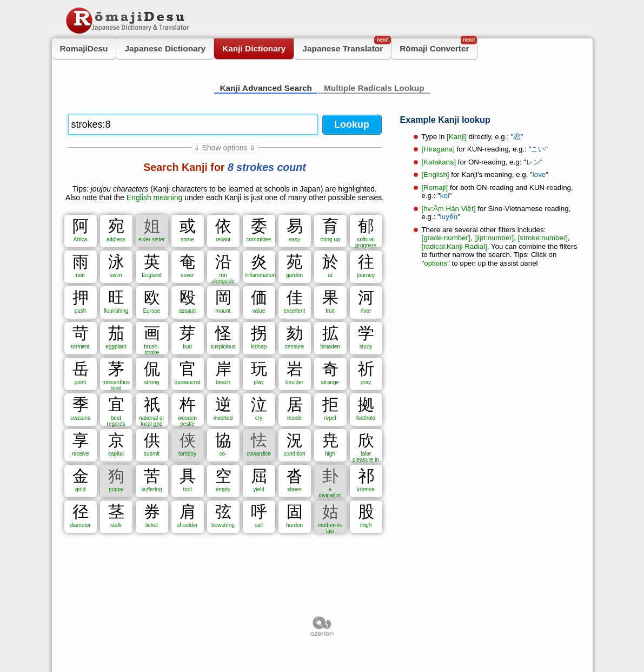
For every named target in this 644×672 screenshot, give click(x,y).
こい (538, 149)
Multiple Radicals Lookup (374, 88)
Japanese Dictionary (165, 48)
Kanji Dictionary (254, 48)
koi (445, 196)
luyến (449, 217)
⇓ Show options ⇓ (225, 148)
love (539, 174)
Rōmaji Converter (438, 46)
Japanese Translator (347, 46)
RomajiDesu (84, 48)
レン (533, 162)
